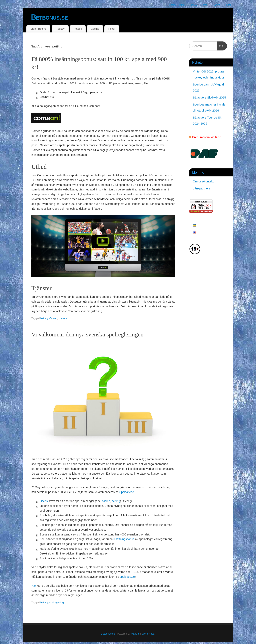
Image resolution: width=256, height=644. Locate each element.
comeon (63, 318)
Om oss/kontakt (203, 181)
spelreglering (57, 603)
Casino (216, 5)
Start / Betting (177, 5)
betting (44, 318)
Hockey (193, 5)
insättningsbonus (124, 539)
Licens (44, 501)
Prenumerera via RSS (207, 137)
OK (220, 45)
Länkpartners (202, 188)
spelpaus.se (127, 577)
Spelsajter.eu (127, 492)
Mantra (135, 634)
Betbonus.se (49, 17)
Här (34, 586)
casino (106, 501)
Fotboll (205, 5)
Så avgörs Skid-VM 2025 (209, 97)
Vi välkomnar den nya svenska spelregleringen (87, 334)
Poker (228, 5)
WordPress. (149, 634)
